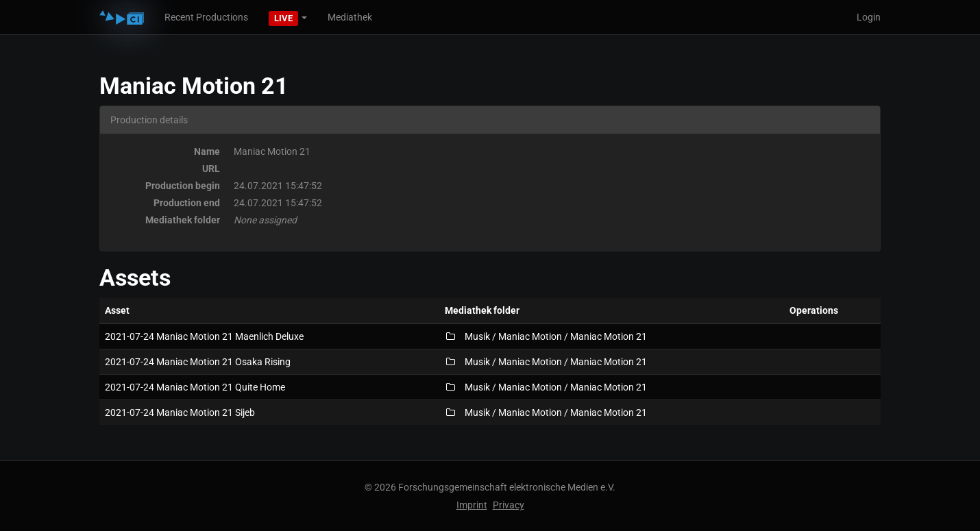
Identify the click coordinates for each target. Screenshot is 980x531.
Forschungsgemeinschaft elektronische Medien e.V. (507, 487)
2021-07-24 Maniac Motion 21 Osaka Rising (198, 362)
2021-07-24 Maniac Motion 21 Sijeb (180, 412)
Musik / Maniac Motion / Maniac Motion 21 (546, 336)
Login (869, 17)
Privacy (509, 505)
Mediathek (350, 17)
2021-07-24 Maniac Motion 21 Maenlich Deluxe (204, 336)
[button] (288, 17)
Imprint (472, 505)
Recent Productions (206, 17)
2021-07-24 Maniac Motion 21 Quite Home (195, 387)
